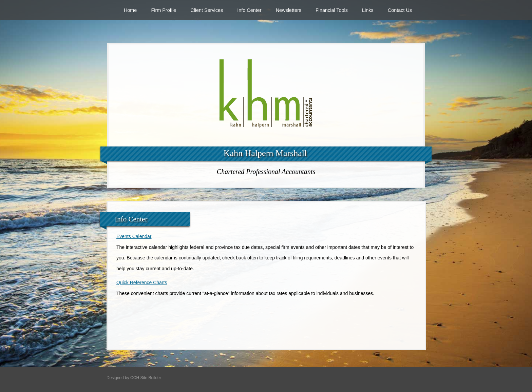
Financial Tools (332, 10)
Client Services (207, 10)
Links (368, 10)
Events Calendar (134, 236)
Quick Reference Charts (142, 282)
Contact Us (400, 10)
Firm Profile (164, 10)
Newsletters (289, 10)
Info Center (249, 10)
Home (130, 10)
